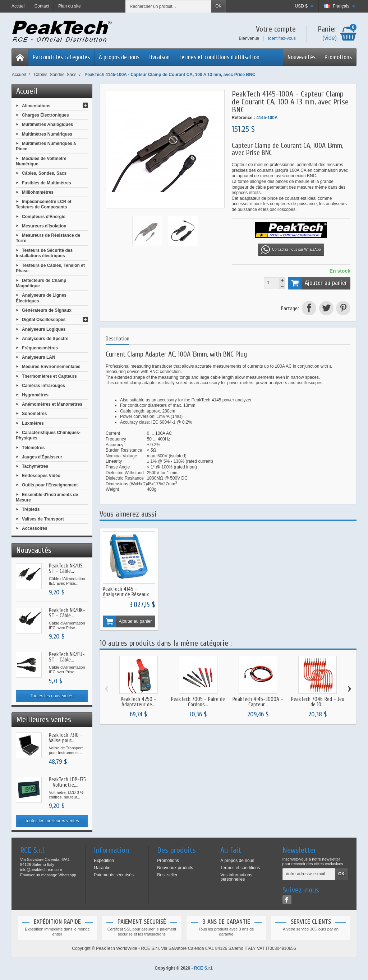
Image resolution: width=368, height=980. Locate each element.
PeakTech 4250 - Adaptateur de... (139, 702)
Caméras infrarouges (43, 385)
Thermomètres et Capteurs (49, 376)
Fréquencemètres (40, 348)
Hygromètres (35, 395)
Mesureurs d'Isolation (44, 226)
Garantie (102, 868)
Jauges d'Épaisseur (42, 457)
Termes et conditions (240, 868)
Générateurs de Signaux (47, 310)
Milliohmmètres (38, 192)
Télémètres (33, 447)
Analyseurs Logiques (44, 329)
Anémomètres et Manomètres (52, 404)
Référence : (243, 118)
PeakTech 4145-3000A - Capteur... (258, 702)
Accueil (27, 91)
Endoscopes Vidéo (41, 476)
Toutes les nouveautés (52, 696)
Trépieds (31, 509)
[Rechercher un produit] (169, 6)
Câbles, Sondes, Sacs (44, 173)
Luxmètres (33, 423)
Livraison (159, 57)
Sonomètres (34, 414)
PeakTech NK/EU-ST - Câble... (67, 657)
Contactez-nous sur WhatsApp (291, 250)
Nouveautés (302, 57)
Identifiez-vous (282, 38)
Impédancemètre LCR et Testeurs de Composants (43, 204)
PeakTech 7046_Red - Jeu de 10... (318, 702)
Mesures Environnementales (51, 367)
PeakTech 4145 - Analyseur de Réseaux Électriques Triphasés (126, 595)
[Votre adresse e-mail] (309, 874)
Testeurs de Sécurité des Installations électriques (44, 253)
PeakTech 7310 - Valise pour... (66, 738)
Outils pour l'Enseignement (50, 485)
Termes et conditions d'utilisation (219, 57)
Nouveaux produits (175, 868)
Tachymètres (35, 466)
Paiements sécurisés (114, 875)
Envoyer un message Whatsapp (48, 875)
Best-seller (167, 875)
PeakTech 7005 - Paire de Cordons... (198, 702)
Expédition (104, 861)
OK (218, 6)
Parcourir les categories (61, 57)
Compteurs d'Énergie (44, 216)
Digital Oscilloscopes (44, 320)
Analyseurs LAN (39, 357)
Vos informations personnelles (236, 877)
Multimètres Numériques (47, 134)
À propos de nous (119, 57)
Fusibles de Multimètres (47, 183)
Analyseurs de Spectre (45, 338)
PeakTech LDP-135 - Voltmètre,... (67, 782)
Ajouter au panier (318, 283)
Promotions (338, 57)
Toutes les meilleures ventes (52, 821)
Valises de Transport (43, 519)
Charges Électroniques (45, 115)
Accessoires (35, 528)
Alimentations (36, 106)
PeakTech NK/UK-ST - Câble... (67, 613)
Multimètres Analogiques (47, 124)
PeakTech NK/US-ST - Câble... (67, 569)
